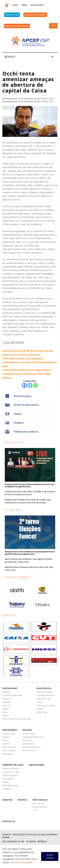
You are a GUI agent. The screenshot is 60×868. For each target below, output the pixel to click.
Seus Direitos (44, 688)
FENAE (24, 5)
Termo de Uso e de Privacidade (17, 719)
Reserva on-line (29, 750)
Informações (10, 730)
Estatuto (6, 705)
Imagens (14, 423)
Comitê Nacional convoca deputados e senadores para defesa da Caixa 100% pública (27, 374)
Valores (6, 716)
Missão (6, 709)
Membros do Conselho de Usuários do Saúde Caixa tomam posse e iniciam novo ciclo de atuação (28, 501)
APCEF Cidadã (29, 734)
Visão (5, 712)
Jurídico (40, 709)
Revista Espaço (17, 396)
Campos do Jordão (11, 772)
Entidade (6, 702)
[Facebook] (24, 385)
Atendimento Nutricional (34, 737)
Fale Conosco (40, 800)
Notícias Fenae (14, 442)
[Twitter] (30, 385)
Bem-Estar (27, 740)
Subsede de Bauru (11, 785)
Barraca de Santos (11, 769)
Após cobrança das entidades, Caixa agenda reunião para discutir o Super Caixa (29, 560)
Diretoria (6, 699)
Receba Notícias (40, 807)
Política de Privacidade (21, 862)
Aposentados (37, 765)
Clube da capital (10, 775)
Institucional (10, 688)
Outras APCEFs (37, 5)
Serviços (27, 730)
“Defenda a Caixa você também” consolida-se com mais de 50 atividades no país (30, 362)
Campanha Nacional (46, 695)
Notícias (6, 744)
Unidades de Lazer (13, 765)
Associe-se (9, 821)
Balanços (7, 692)
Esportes (8, 800)
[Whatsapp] (35, 385)
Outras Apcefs (9, 750)
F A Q (35, 810)
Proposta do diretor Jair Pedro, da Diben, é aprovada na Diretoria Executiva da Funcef (30, 493)
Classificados (28, 744)
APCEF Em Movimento (21, 405)
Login (53, 25)
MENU (10, 57)
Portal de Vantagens (18, 577)
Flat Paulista (8, 779)
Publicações (8, 754)
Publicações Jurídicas (21, 432)
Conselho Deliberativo (13, 695)
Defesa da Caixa (44, 699)
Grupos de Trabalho (46, 705)
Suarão (6, 782)
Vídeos (12, 414)
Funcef (39, 702)
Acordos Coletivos (45, 692)
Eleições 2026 (9, 734)
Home (15, 5)
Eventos (23, 800)
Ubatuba (6, 789)
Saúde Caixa (42, 712)
